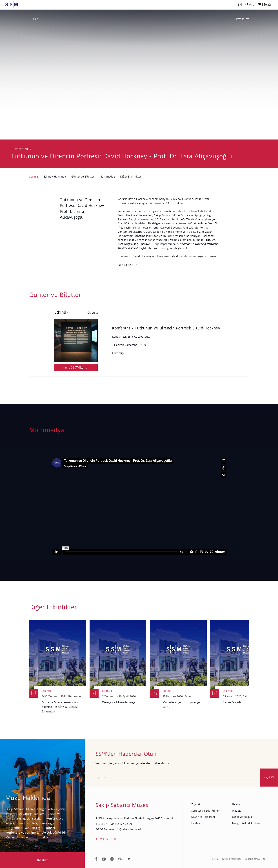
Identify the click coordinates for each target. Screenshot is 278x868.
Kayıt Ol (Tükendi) (76, 367)
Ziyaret (196, 804)
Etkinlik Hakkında (55, 177)
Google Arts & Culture (246, 823)
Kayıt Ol (269, 777)
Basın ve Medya (242, 817)
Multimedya (107, 177)
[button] (264, 5)
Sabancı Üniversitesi (256, 859)
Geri (34, 19)
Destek (196, 823)
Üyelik (236, 804)
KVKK (215, 859)
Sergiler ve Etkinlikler (205, 811)
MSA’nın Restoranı (203, 817)
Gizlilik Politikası (231, 859)
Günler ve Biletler (83, 177)
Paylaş (243, 19)
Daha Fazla (127, 265)
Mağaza (237, 811)
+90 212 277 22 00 (121, 824)
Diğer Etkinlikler (131, 177)
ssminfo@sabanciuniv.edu (126, 829)
